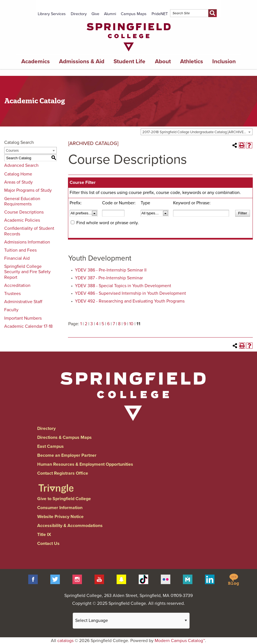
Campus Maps (134, 14)
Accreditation (17, 285)
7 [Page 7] (114, 324)
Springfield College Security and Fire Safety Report (27, 272)
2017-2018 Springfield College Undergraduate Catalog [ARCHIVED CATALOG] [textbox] (197, 132)
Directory (79, 14)
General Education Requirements (22, 201)
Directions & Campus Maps (64, 437)
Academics (36, 61)
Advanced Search (21, 165)
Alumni (110, 14)
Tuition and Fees (20, 250)
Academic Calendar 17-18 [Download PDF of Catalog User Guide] (28, 326)
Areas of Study (18, 182)
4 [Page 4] (97, 324)
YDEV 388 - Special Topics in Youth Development (123, 286)
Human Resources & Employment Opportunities (85, 464)
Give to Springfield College (64, 499)
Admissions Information (27, 242)
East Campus (50, 446)
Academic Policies (22, 220)
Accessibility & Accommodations (70, 526)
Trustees (12, 294)
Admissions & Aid (82, 61)
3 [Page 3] (92, 324)
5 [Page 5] (103, 324)
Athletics (192, 61)
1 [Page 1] (81, 324)
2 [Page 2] (86, 324)
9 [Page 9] (125, 324)
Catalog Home (18, 174)
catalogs (65, 641)
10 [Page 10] (131, 324)
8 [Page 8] (119, 324)
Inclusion (224, 61)
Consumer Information (60, 508)
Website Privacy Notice (60, 517)
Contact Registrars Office (63, 473)
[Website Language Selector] (131, 621)
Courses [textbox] (12, 151)
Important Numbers (23, 318)
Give (95, 14)
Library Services (52, 14)
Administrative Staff (23, 302)
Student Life (129, 61)
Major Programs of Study (28, 190)
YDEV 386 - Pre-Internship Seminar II (111, 270)
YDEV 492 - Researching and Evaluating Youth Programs (130, 301)
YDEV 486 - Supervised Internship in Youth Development (130, 293)
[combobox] (197, 132)
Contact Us (48, 544)
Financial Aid (17, 258)
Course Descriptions (24, 212)
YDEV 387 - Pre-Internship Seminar (109, 278)
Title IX (44, 535)
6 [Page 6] (108, 324)
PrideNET (160, 14)
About (163, 61)
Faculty (11, 310)
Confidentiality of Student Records (29, 231)
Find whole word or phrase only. (108, 223)
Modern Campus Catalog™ (180, 641)
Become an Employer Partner (67, 455)
